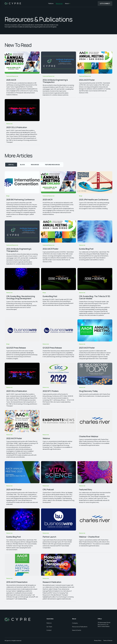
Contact (49, 630)
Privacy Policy (98, 640)
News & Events (77, 630)
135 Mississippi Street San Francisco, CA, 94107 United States (104, 624)
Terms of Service (108, 640)
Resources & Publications (80, 627)
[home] (13, 4)
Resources (59, 4)
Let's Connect (105, 4)
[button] (68, 4)
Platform (51, 4)
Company (75, 623)
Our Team (49, 627)
